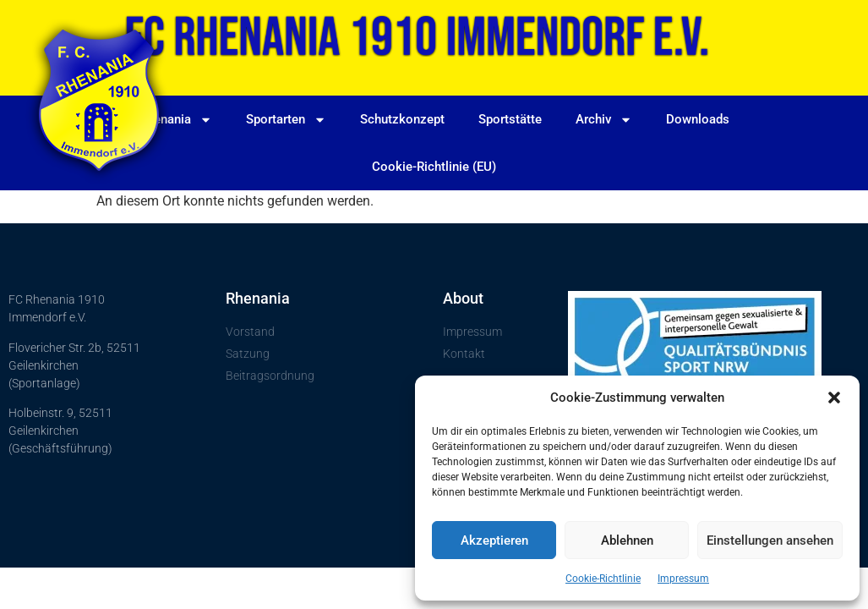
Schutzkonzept (402, 119)
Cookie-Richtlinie (603, 579)
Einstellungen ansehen (770, 540)
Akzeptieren (494, 540)
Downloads (697, 119)
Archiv (603, 119)
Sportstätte (509, 119)
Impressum (683, 579)
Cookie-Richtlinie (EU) (434, 167)
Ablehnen (627, 540)
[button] (834, 398)
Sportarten (286, 119)
